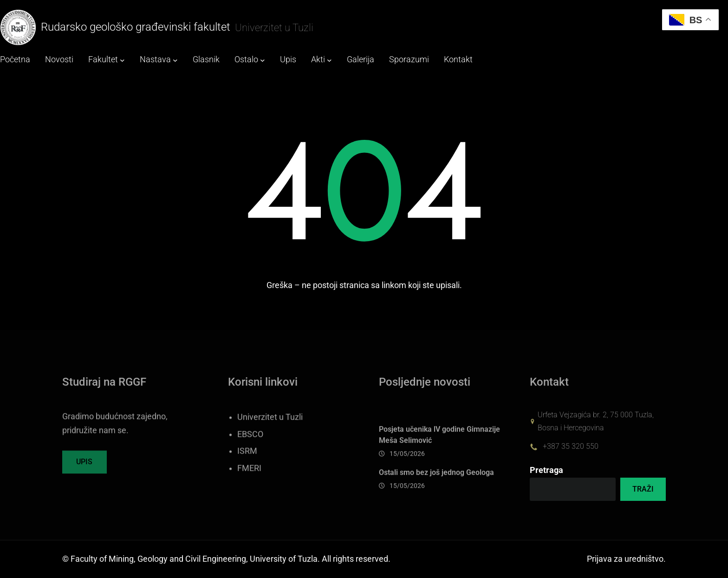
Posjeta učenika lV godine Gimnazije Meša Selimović (439, 449)
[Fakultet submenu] (122, 60)
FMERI (249, 482)
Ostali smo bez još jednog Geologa (436, 487)
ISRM (247, 465)
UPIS (84, 467)
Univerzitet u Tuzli (270, 431)
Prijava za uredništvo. (626, 559)
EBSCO (250, 448)
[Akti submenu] (329, 60)
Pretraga (546, 470)
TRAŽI (643, 489)
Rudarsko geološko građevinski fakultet (136, 27)
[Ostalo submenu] (263, 60)
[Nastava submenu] (175, 60)
